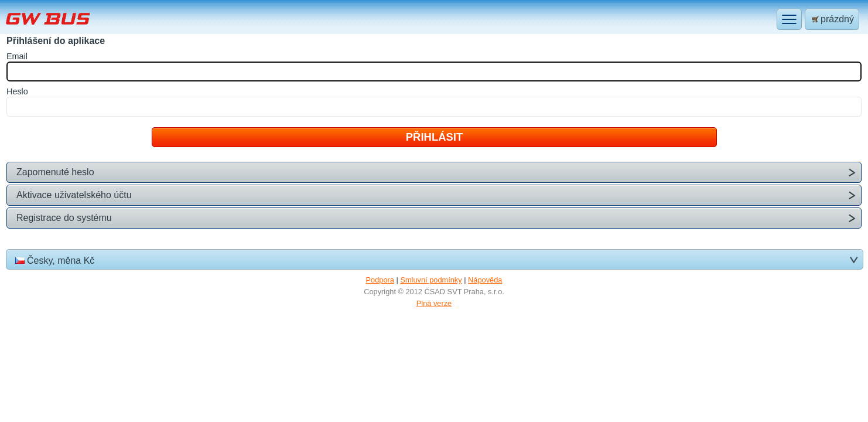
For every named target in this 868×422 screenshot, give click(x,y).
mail (17, 56)
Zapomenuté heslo (55, 172)
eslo (17, 91)
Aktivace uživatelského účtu (74, 195)
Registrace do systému (64, 218)
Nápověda (485, 280)
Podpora (380, 280)
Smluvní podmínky (431, 280)
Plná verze (434, 303)
